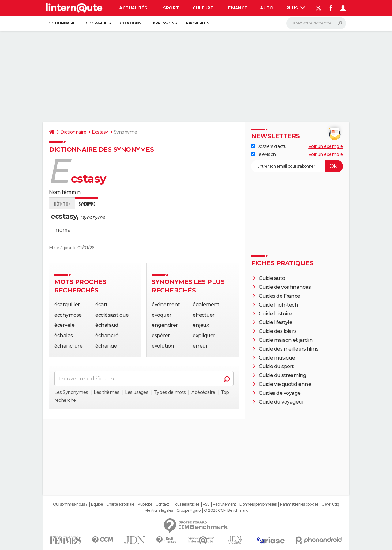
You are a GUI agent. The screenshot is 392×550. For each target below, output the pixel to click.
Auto (267, 8)
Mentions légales (159, 510)
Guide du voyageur (281, 402)
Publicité (145, 504)
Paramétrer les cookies (299, 504)
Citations (131, 23)
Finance (237, 8)
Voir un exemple (326, 146)
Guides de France (279, 296)
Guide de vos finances (285, 287)
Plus (296, 8)
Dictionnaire (61, 23)
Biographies (98, 23)
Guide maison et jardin (286, 340)
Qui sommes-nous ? (70, 504)
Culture (203, 8)
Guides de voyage (280, 393)
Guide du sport (276, 366)
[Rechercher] (316, 23)
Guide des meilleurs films (289, 349)
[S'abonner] (297, 166)
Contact (162, 504)
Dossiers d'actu (269, 146)
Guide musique (277, 358)
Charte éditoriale (120, 504)
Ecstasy (100, 132)
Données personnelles (258, 504)
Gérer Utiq (330, 504)
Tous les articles (186, 504)
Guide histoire (275, 314)
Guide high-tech (279, 305)
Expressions (164, 23)
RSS (206, 504)
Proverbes (198, 23)
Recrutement (224, 504)
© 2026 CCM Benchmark (226, 510)
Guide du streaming (283, 375)
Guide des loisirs (278, 331)
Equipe (97, 504)
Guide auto (272, 278)
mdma (62, 230)
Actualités (133, 8)
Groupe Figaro (188, 510)
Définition (62, 204)
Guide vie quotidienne (285, 384)
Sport (171, 8)
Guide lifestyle (276, 322)
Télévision (264, 154)
